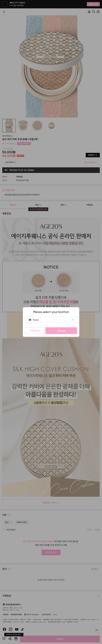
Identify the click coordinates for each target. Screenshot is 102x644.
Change (61, 331)
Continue (35, 331)
